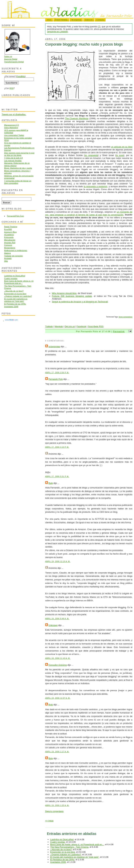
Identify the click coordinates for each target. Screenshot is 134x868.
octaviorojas (54, 347)
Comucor (8, 245)
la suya (120, 155)
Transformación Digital (14, 62)
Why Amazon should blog (64, 293)
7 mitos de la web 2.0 (13, 158)
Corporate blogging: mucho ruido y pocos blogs (84, 44)
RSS (12, 88)
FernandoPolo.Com (15, 216)
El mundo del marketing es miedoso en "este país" (75, 857)
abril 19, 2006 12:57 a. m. (58, 698)
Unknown (53, 625)
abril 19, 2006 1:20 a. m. (57, 805)
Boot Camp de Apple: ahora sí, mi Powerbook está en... (77, 844)
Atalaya (7, 253)
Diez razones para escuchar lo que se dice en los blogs (19, 154)
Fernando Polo (56, 379)
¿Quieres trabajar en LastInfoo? (66, 855)
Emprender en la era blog (63, 852)
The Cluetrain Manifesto (77, 118)
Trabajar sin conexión (13, 256)
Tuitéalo (49, 326)
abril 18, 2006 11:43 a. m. (58, 658)
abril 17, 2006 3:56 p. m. (57, 373)
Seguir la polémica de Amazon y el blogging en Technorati (80, 302)
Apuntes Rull (10, 243)
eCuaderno (9, 234)
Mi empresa (76, 20)
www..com (11, 320)
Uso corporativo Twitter (14, 135)
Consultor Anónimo (58, 665)
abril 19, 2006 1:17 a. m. (57, 752)
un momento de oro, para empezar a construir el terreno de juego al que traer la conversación (89, 213)
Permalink (119, 331)
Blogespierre (10, 248)
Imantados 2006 (58, 862)
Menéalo (59, 326)
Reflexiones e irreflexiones (16, 250)
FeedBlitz (21, 76)
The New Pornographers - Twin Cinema (69, 847)
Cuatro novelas (58, 842)
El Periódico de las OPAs (62, 860)
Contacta (100, 20)
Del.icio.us (70, 326)
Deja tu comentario (54, 811)
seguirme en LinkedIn (57, 32)
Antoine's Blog (10, 232)
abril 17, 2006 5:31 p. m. (57, 476)
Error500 (8, 229)
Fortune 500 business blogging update (72, 296)
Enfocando (9, 237)
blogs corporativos (126, 317)
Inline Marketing (11, 128)
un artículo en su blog (122, 147)
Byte (51, 483)
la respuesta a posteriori (96, 186)
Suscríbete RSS (96, 326)
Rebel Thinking (61, 20)
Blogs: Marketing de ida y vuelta (18, 168)
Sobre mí (89, 20)
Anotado (8, 258)
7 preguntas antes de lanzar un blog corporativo (18, 182)
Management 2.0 (12, 125)
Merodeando (10, 240)
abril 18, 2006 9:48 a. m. (57, 619)
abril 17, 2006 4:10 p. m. (57, 447)
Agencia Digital (11, 59)
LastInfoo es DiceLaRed (62, 839)
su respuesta (91, 155)
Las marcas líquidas (13, 160)
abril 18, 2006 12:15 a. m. (58, 562)
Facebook (81, 326)
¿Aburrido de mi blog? (61, 849)
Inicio (49, 20)
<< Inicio (49, 821)
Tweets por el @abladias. (14, 114)
